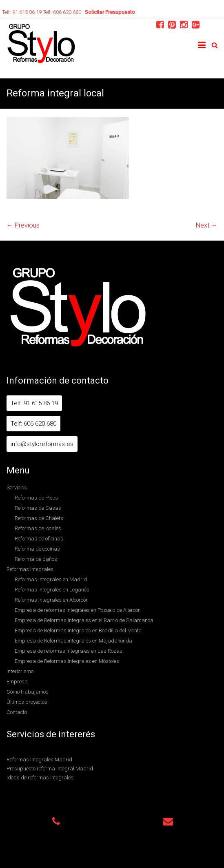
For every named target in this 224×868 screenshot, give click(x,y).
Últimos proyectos (27, 702)
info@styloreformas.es (42, 444)
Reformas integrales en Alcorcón (52, 600)
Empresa (17, 682)
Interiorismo (20, 671)
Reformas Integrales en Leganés (52, 590)
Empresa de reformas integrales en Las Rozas (69, 651)
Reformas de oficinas (39, 539)
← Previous (23, 225)
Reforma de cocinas (37, 549)
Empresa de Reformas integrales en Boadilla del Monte (78, 630)
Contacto (17, 712)
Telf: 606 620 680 (63, 12)
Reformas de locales (38, 528)
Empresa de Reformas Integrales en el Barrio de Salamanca (84, 620)
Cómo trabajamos (28, 692)
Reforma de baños (36, 559)
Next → (207, 225)
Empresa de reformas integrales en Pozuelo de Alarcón (78, 610)
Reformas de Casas (38, 508)
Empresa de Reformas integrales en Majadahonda (73, 641)
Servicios (17, 488)
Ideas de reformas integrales (40, 778)
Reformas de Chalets (39, 518)
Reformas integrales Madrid (39, 760)
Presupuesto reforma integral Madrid (50, 769)
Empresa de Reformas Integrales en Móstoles (67, 661)
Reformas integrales (30, 569)
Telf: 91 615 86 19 (22, 12)
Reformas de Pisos (36, 498)
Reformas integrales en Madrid (51, 579)
